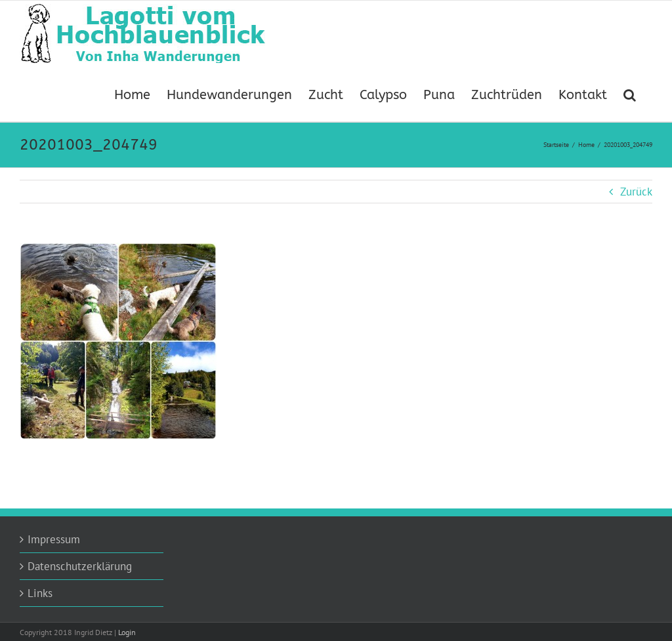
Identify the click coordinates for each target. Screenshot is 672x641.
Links (40, 593)
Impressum (54, 539)
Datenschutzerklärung (80, 566)
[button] (630, 94)
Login (127, 632)
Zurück (636, 192)
